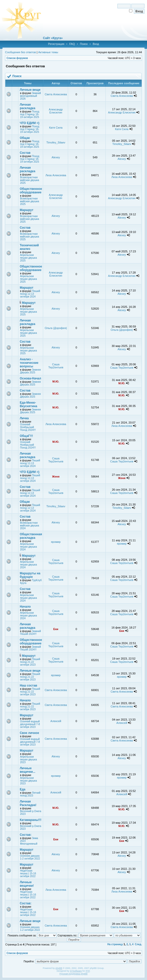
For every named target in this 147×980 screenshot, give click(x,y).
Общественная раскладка (31, 536)
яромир (56, 542)
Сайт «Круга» (53, 38)
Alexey (56, 157)
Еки (56, 629)
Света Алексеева (56, 94)
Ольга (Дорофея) (56, 328)
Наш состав (28, 686)
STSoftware (76, 971)
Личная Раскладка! (28, 803)
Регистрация (56, 44)
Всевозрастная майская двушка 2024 (29, 526)
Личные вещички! (27, 884)
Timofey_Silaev (56, 142)
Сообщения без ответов (20, 52)
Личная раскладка (27, 106)
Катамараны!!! (31, 820)
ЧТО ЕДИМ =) (30, 123)
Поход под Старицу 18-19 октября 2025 (30, 114)
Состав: (26, 835)
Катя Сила (56, 128)
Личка (24, 418)
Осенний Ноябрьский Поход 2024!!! (28, 427)
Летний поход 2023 (30, 794)
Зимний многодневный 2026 (30, 96)
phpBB (59, 968)
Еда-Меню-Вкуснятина (28, 404)
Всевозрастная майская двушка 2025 (29, 180)
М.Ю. (56, 381)
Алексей (56, 721)
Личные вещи (30, 90)
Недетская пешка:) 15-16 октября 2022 (28, 873)
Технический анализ (29, 247)
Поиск (84, 44)
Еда (22, 789)
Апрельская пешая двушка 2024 (28, 547)
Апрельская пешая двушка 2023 (28, 760)
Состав (25, 153)
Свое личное (29, 733)
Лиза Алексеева (56, 175)
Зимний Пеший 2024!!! (30, 633)
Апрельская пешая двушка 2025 (28, 258)
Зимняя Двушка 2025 (30, 371)
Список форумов (17, 58)
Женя (56, 477)
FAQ (72, 44)
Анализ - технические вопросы (29, 363)
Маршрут (27, 210)
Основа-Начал (30, 378)
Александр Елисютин (56, 111)
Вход (96, 44)
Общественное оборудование (31, 191)
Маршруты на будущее (30, 575)
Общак (25, 138)
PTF (88, 971)
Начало (25, 607)
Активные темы (48, 52)
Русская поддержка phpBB (74, 974)
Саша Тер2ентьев (56, 366)
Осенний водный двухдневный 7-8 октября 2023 (30, 724)
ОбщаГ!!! (26, 436)
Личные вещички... (28, 770)
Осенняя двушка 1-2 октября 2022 (30, 857)
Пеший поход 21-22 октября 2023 (30, 662)
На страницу (115, 944)
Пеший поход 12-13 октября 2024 (30, 294)
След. (138, 944)
